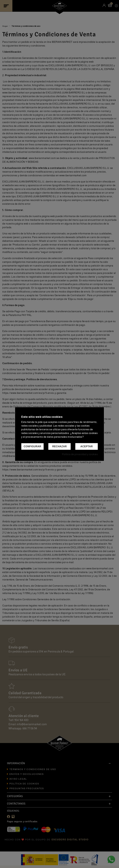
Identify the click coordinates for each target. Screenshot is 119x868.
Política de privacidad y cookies (80, 454)
